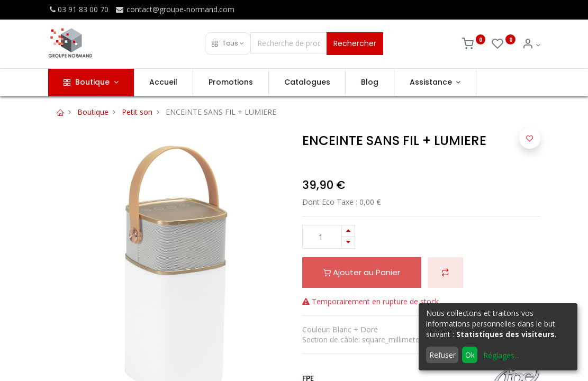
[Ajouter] (348, 231)
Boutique (93, 112)
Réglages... (501, 355)
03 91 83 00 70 (78, 9)
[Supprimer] (348, 243)
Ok (470, 355)
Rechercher (355, 43)
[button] (228, 44)
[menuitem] (164, 83)
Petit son (137, 112)
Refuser (442, 355)
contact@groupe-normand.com (175, 9)
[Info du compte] (531, 45)
